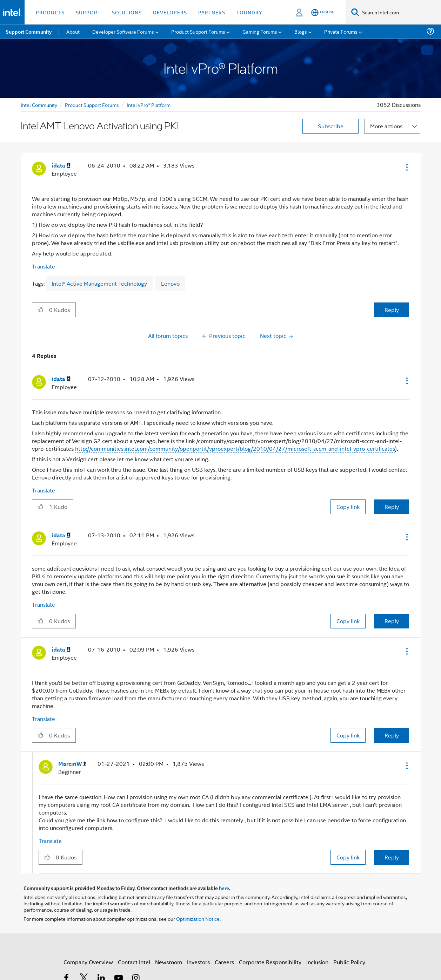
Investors (198, 962)
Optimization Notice (198, 918)
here (224, 888)
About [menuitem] (73, 31)
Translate (44, 266)
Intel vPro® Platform (149, 105)
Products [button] (50, 12)
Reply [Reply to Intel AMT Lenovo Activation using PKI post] (392, 310)
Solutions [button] (127, 12)
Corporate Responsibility (270, 962)
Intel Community (39, 105)
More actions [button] (386, 126)
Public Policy (349, 962)
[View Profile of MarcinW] (72, 764)
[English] (323, 12)
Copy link (348, 507)
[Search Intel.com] (400, 12)
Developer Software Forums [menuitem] (123, 31)
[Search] (355, 12)
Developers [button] (170, 12)
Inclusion (317, 962)
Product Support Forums (92, 105)
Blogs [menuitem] (301, 31)
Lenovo (170, 283)
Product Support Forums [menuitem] (198, 31)
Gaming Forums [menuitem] (260, 31)
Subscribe (331, 126)
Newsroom (169, 962)
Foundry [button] (249, 12)
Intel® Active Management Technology (99, 283)
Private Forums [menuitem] (341, 31)
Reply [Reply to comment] (392, 507)
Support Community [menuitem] (29, 32)
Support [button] (88, 12)
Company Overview (88, 962)
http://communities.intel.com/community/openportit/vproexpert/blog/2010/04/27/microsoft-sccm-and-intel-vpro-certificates (235, 448)
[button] (406, 167)
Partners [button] (212, 12)
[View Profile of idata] (61, 166)
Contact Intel (134, 962)
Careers (224, 962)
